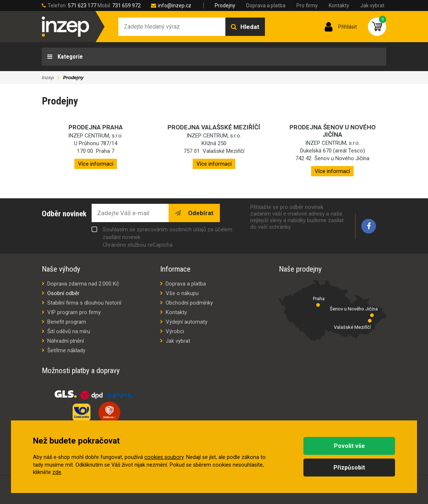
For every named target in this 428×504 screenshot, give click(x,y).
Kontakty (339, 5)
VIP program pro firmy (74, 312)
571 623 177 (82, 5)
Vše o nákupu (182, 293)
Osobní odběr (63, 293)
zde (57, 472)
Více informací (96, 164)
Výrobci (175, 331)
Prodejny (225, 5)
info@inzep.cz (175, 5)
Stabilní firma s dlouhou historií (84, 303)
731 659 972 (126, 5)
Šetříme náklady (66, 350)
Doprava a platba (266, 5)
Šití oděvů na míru (69, 331)
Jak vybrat (372, 5)
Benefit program (67, 322)
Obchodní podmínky (189, 303)
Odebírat (200, 213)
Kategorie (69, 57)
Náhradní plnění (66, 341)
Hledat (250, 27)
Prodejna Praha (96, 127)
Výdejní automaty (187, 322)
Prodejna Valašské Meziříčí (214, 127)
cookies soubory (164, 457)
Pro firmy (307, 5)
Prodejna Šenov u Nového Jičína (333, 131)
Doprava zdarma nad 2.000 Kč (83, 284)
